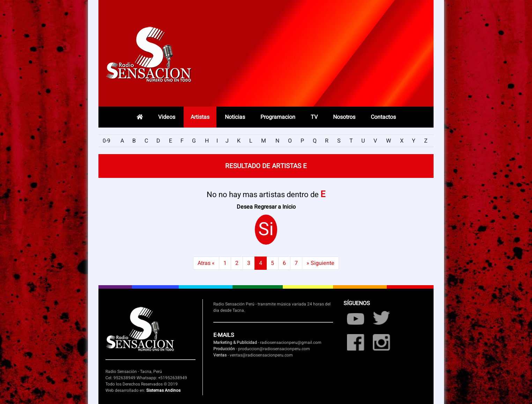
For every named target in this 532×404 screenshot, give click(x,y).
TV (314, 117)
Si (266, 230)
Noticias (235, 117)
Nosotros (344, 117)
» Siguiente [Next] (320, 263)
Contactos (383, 117)
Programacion (278, 117)
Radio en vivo (383, 58)
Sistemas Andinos (163, 390)
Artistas (200, 117)
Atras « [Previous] (206, 263)
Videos (167, 117)
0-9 (106, 141)
